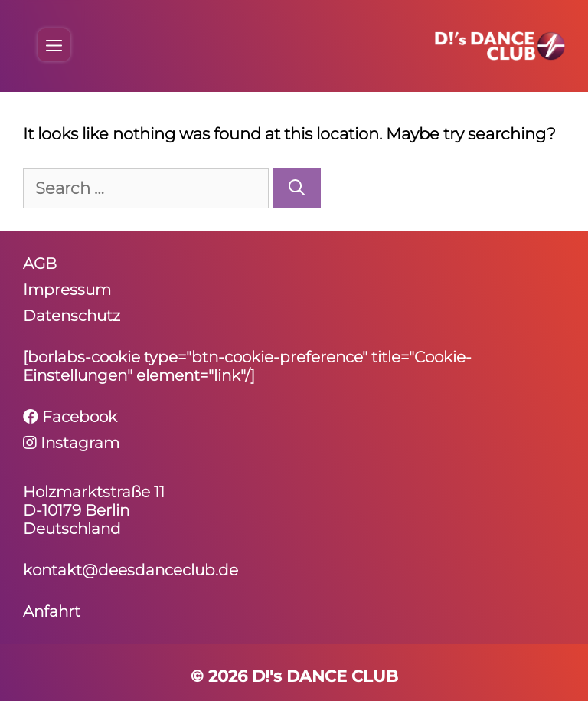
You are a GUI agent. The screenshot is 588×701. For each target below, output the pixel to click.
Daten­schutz (72, 316)
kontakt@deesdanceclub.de (131, 570)
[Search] (297, 188)
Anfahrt (52, 611)
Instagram (71, 443)
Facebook (70, 417)
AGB (40, 264)
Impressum (67, 290)
